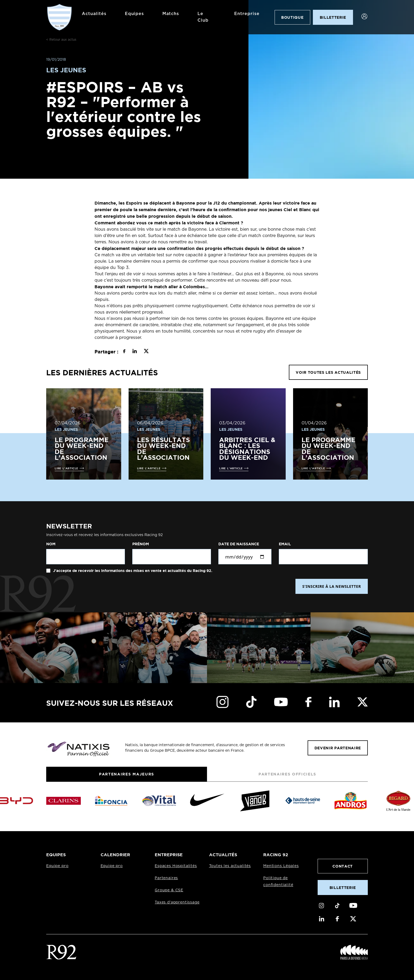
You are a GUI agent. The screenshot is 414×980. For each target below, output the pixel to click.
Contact (343, 866)
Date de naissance (239, 544)
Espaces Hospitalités (176, 866)
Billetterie (343, 887)
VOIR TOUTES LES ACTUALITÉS (328, 372)
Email (285, 544)
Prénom (141, 544)
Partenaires (166, 878)
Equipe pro (57, 866)
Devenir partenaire (338, 748)
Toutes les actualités (230, 866)
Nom (51, 544)
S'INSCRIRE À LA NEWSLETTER (332, 586)
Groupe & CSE (169, 890)
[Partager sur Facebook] (124, 352)
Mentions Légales (281, 866)
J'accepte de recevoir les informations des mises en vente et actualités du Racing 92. (132, 571)
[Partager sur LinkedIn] (135, 352)
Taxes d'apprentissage (177, 902)
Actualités (94, 14)
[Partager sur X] (146, 352)
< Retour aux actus (61, 40)
